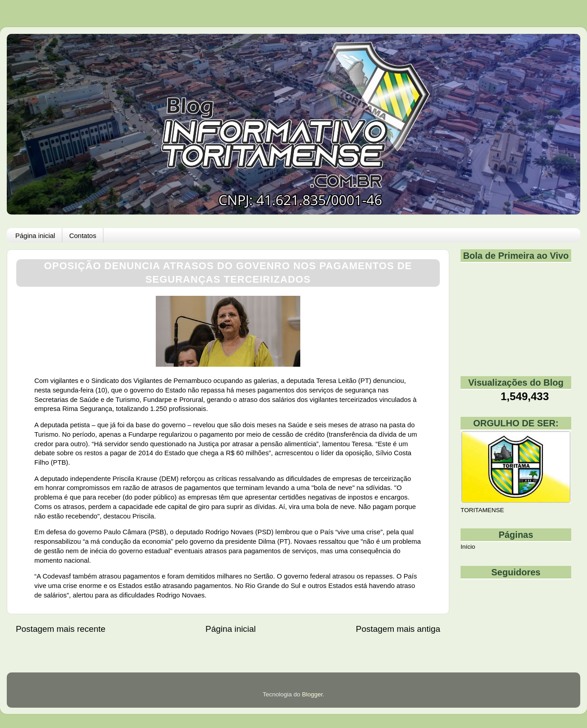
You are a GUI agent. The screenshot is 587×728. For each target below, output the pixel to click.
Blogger (312, 694)
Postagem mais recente (61, 629)
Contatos (83, 236)
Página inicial (35, 236)
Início (468, 547)
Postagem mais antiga (398, 629)
